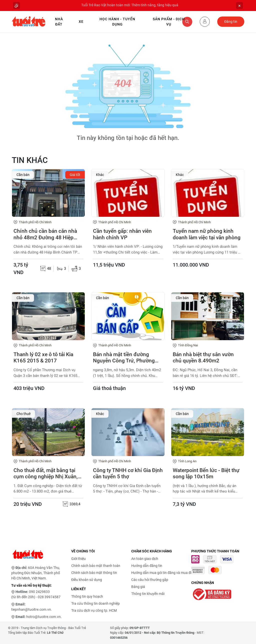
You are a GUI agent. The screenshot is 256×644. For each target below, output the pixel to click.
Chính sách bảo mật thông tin (94, 573)
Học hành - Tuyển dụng (117, 22)
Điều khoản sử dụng (87, 580)
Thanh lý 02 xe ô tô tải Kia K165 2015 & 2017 (43, 358)
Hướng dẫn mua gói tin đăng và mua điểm (164, 573)
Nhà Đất (59, 22)
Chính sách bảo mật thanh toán (96, 566)
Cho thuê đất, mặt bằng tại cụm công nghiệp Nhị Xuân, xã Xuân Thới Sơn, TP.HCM (46, 474)
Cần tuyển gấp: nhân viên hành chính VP (122, 234)
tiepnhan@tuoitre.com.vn (31, 609)
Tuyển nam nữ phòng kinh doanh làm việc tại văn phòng (207, 234)
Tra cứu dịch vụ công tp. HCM (94, 610)
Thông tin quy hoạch (87, 596)
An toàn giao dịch (145, 559)
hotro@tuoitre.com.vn (43, 617)
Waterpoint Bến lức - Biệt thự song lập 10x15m (206, 473)
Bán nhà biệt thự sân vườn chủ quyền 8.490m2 (203, 358)
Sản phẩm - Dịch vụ (169, 22)
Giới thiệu (78, 559)
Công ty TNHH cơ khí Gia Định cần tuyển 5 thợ (128, 473)
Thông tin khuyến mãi (148, 594)
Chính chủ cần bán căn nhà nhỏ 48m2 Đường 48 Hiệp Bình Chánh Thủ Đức (45, 234)
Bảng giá (138, 587)
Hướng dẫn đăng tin (147, 566)
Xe (81, 22)
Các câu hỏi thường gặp (150, 580)
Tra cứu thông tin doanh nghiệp (95, 603)
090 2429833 (39, 592)
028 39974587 (49, 597)
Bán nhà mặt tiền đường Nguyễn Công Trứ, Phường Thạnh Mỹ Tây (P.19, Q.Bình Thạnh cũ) (125, 358)
